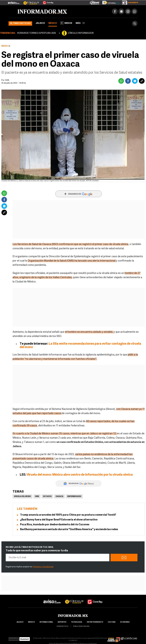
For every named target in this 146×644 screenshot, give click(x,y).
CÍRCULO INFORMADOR (81, 33)
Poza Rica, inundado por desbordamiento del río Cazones (55, 525)
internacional (46, 622)
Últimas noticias (20, 23)
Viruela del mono (22, 497)
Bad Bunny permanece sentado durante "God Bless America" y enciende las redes (69, 529)
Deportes (62, 622)
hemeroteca (62, 626)
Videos (66, 23)
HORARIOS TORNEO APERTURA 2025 (36, 33)
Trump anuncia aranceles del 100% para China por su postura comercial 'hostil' (68, 515)
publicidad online (81, 626)
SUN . (8, 80)
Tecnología (77, 622)
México (53, 23)
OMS (37, 497)
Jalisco (40, 23)
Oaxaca (59, 497)
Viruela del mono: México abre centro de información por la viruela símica (80, 475)
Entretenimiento (95, 622)
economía (125, 622)
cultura (112, 622)
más (80, 23)
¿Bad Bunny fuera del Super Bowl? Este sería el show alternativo (59, 520)
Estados (47, 497)
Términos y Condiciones (43, 567)
